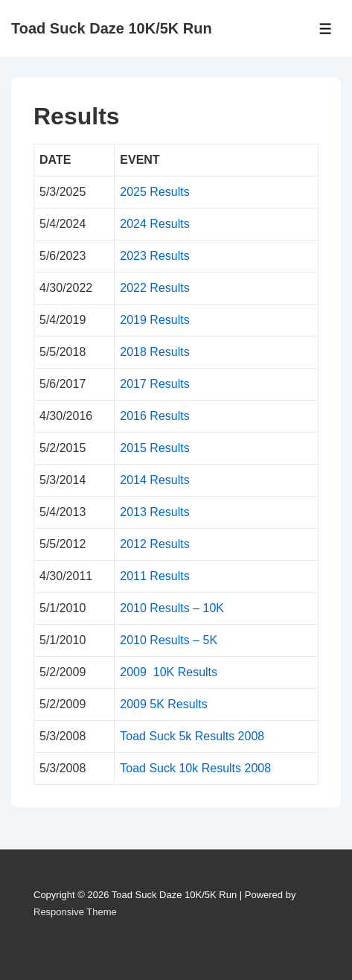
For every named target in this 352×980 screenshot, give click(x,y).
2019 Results (154, 320)
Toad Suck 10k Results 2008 (195, 768)
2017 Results (154, 384)
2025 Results (154, 192)
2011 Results (154, 576)
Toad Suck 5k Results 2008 (192, 736)
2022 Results (154, 288)
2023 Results (154, 256)
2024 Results (154, 224)
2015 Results (154, 448)
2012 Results (154, 544)
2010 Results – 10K (172, 608)
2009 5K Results (163, 704)
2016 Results (154, 416)
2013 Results (154, 512)
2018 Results (154, 352)
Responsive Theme (75, 912)
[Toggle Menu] (326, 29)
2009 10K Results (169, 672)
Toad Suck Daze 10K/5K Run (112, 28)
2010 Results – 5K (169, 640)
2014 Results (154, 480)
